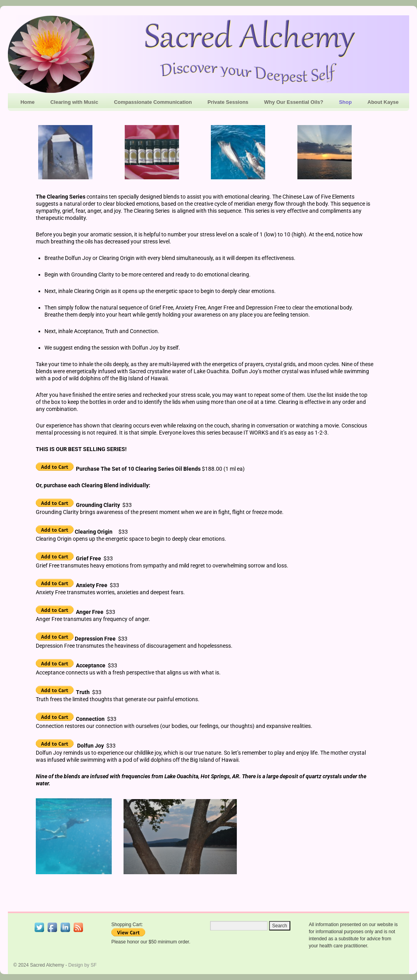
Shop (345, 102)
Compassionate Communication (153, 102)
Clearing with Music (74, 102)
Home (28, 102)
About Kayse (383, 102)
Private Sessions (228, 102)
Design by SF (83, 965)
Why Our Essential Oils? (293, 102)
